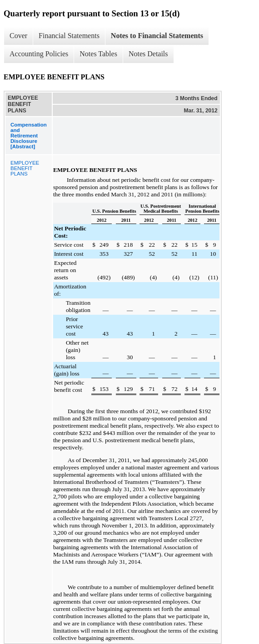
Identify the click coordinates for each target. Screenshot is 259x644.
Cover (18, 36)
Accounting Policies (39, 54)
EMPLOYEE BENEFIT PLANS (25, 168)
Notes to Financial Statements (157, 36)
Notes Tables (98, 54)
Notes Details (148, 54)
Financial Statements (69, 36)
